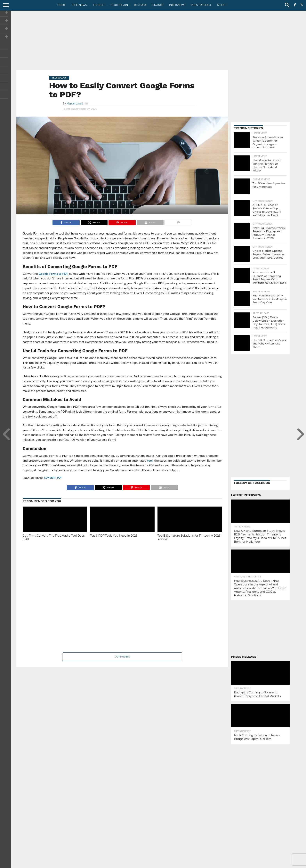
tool (150, 460)
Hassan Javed (75, 103)
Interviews (177, 5)
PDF (60, 478)
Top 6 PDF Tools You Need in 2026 (114, 536)
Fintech (99, 5)
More (221, 5)
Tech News (79, 5)
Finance (158, 5)
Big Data (140, 5)
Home (62, 5)
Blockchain (119, 5)
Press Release (201, 5)
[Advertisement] (153, 40)
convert (50, 478)
